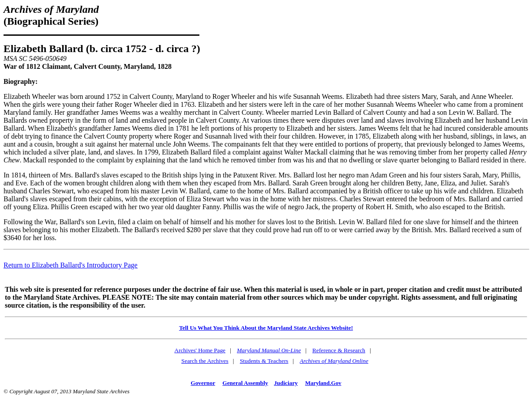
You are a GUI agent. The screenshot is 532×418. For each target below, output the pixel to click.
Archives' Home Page (200, 350)
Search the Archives (205, 361)
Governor (203, 383)
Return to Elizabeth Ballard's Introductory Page (71, 265)
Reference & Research (339, 350)
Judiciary (286, 383)
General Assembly (245, 383)
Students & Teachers (264, 361)
